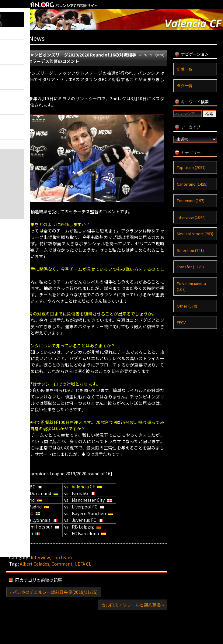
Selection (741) (190, 250)
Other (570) (187, 306)
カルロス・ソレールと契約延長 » (133, 605)
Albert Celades (35, 564)
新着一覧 (185, 69)
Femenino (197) (191, 200)
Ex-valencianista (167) (191, 286)
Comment (62, 564)
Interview (40, 557)
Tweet (16, 551)
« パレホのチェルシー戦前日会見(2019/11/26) (54, 592)
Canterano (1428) (192, 184)
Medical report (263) (195, 234)
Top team (62, 557)
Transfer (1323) (190, 267)
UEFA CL (83, 564)
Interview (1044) (191, 217)
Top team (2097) (191, 167)
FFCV (181, 322)
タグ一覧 (185, 86)
